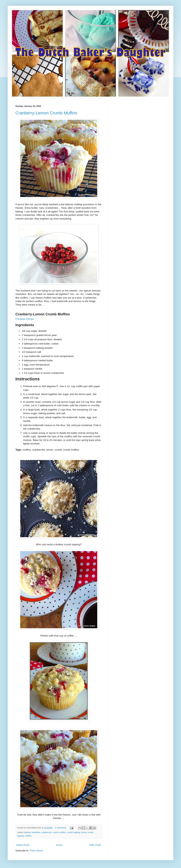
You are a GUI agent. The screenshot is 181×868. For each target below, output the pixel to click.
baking (27, 832)
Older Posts (95, 845)
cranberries (46, 832)
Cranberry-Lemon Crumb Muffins (46, 113)
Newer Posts (23, 845)
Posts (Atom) (36, 851)
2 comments (61, 828)
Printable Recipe (25, 319)
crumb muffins (59, 832)
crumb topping (74, 832)
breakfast (36, 832)
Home (59, 845)
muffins (28, 836)
